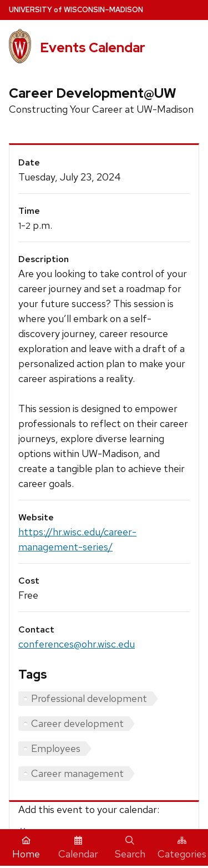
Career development (77, 723)
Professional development (89, 698)
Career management (77, 773)
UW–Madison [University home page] (76, 10)
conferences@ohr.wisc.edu (77, 644)
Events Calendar (93, 47)
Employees (56, 748)
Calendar (78, 848)
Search (130, 848)
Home (26, 848)
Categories (182, 848)
